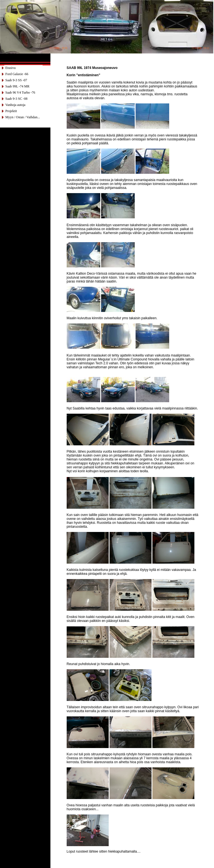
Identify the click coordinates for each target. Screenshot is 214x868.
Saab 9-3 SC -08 (16, 99)
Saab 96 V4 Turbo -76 (20, 92)
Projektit (11, 111)
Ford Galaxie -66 (17, 74)
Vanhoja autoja (15, 105)
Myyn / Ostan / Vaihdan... (23, 117)
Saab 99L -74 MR (17, 86)
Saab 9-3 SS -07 (16, 80)
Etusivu (11, 68)
